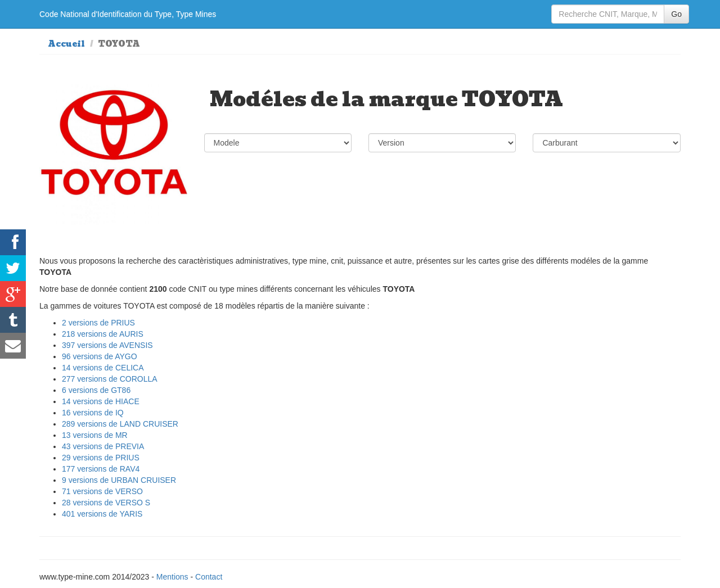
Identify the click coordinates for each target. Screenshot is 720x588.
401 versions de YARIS (102, 514)
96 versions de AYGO (100, 356)
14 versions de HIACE (101, 401)
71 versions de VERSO (102, 491)
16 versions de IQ (93, 413)
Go (676, 14)
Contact (209, 577)
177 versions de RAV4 (101, 469)
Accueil (66, 44)
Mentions (172, 577)
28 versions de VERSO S (106, 503)
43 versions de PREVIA (103, 446)
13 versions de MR (95, 435)
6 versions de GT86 (96, 390)
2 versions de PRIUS (98, 323)
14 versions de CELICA (103, 368)
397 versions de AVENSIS (107, 345)
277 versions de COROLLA (110, 379)
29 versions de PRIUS (101, 458)
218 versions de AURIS (103, 334)
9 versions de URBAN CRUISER (119, 480)
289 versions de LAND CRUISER (120, 424)
